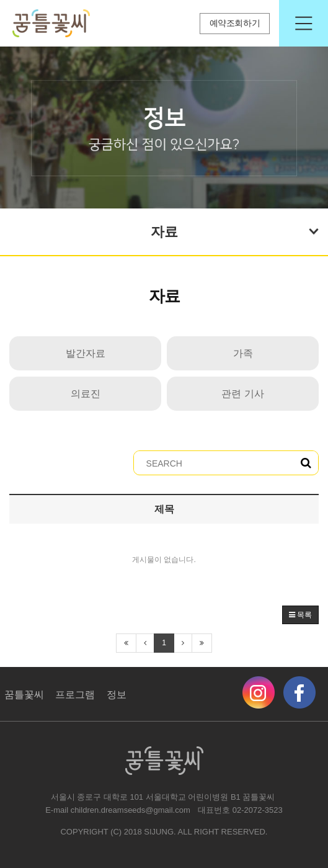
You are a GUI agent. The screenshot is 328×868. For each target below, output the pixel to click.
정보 (117, 695)
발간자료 (86, 353)
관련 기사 (242, 394)
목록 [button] (300, 615)
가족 (243, 353)
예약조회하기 (235, 23)
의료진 (86, 394)
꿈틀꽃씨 (24, 695)
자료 (235, 230)
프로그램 (75, 695)
